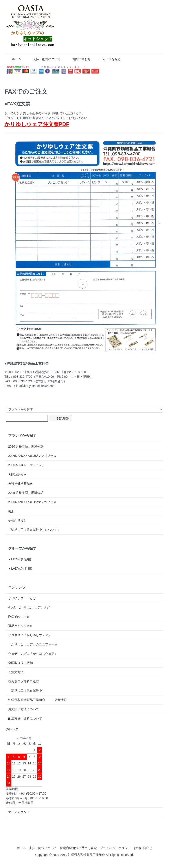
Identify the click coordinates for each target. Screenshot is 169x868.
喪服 (11, 511)
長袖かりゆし (17, 520)
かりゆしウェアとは (22, 598)
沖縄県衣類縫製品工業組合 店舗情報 (37, 700)
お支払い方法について (24, 709)
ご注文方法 (16, 672)
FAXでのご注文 (19, 617)
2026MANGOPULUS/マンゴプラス (32, 456)
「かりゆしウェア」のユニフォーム (33, 644)
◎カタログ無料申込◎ (24, 681)
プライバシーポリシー (115, 848)
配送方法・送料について (25, 718)
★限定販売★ (19, 474)
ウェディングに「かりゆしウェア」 (33, 654)
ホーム (13, 59)
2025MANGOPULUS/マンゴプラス (32, 502)
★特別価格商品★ (20, 483)
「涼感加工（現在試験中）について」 (34, 530)
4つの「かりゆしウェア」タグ (29, 607)
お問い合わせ (78, 59)
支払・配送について (43, 59)
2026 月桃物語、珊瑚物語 (26, 446)
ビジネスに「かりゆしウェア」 (30, 635)
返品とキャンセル (20, 626)
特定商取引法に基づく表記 (78, 848)
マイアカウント (19, 812)
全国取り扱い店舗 (20, 663)
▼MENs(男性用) (19, 559)
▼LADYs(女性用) (20, 569)
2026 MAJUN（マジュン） (27, 465)
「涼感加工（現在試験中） (27, 691)
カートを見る (108, 59)
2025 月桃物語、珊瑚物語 (26, 493)
